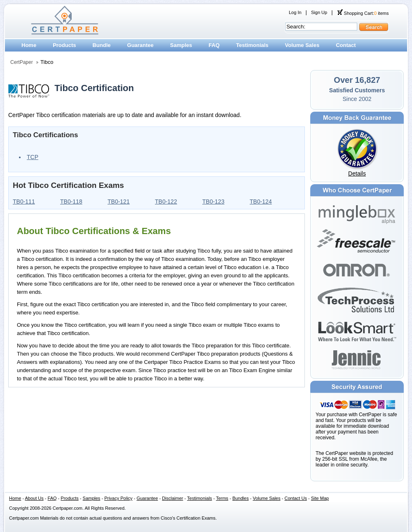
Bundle (101, 45)
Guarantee (140, 45)
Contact (346, 45)
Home (29, 45)
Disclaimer (172, 498)
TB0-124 (261, 202)
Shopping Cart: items (363, 13)
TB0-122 (166, 202)
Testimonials (252, 45)
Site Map (320, 498)
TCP (33, 157)
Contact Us (296, 498)
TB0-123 (213, 202)
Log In (295, 12)
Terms (222, 498)
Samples (181, 45)
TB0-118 (71, 202)
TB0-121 (119, 202)
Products (64, 45)
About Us (34, 498)
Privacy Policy (118, 498)
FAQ (214, 45)
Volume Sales (302, 45)
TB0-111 (24, 202)
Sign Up (319, 12)
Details (357, 173)
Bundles (241, 498)
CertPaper (22, 62)
